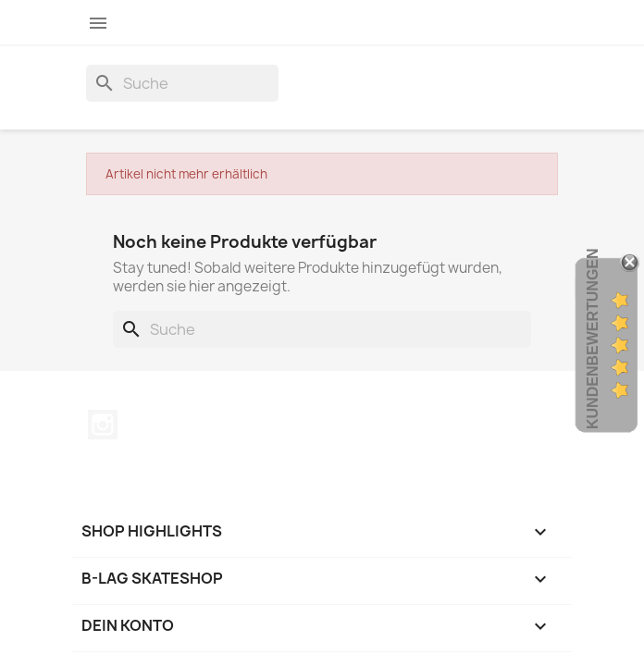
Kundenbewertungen (593, 339)
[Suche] (182, 83)
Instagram (103, 425)
